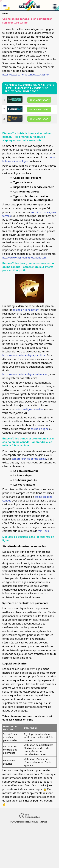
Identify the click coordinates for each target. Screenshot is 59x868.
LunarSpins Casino (13, 223)
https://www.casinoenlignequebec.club (25, 374)
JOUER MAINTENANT (39, 100)
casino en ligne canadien (29, 409)
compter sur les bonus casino (29, 459)
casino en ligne (40, 429)
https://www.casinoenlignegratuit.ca (24, 355)
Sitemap (43, 822)
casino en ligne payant (26, 310)
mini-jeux (43, 531)
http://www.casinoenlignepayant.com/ (25, 258)
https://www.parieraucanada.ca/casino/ (26, 75)
